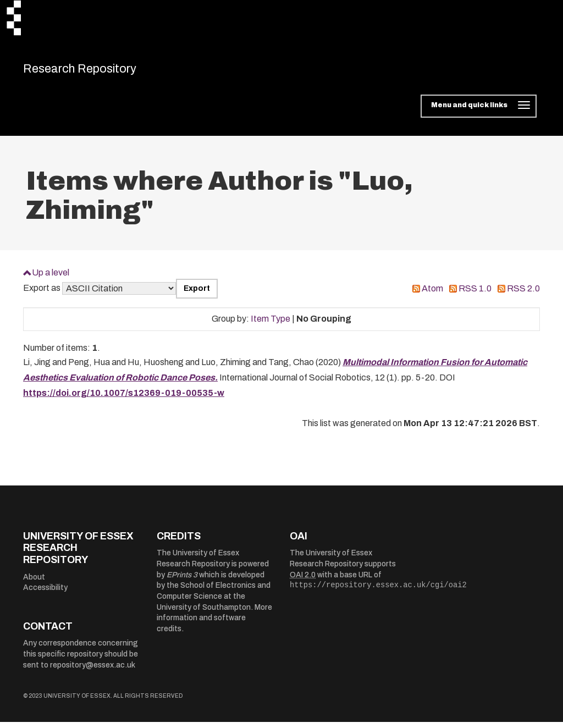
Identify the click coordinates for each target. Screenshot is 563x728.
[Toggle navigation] (479, 112)
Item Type (271, 325)
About (34, 583)
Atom (432, 294)
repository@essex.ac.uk (93, 671)
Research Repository (100, 71)
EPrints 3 (182, 580)
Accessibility (45, 594)
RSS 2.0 (523, 294)
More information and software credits (214, 624)
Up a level (51, 278)
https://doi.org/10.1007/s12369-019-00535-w (124, 399)
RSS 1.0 (475, 294)
